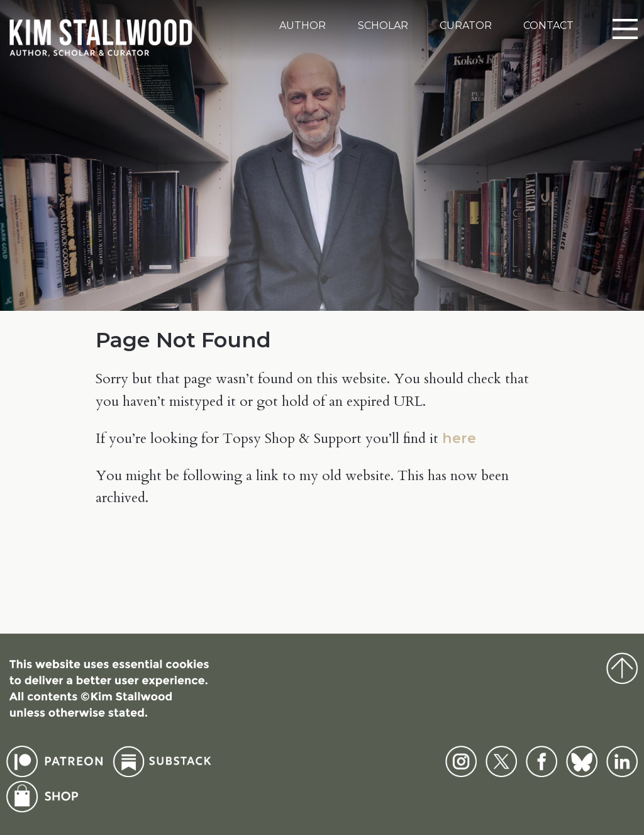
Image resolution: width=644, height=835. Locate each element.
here (459, 438)
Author (303, 25)
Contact (548, 25)
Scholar (383, 25)
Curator (466, 25)
